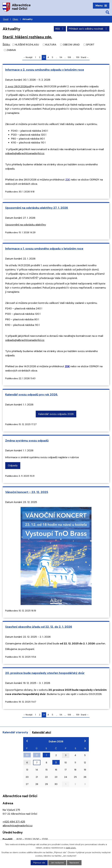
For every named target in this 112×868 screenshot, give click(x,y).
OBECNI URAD (71, 45)
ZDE (68, 180)
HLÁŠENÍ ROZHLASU (27, 45)
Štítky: (6, 44)
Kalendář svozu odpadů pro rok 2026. (32, 394)
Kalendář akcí (42, 732)
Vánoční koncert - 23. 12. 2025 (27, 492)
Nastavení (74, 863)
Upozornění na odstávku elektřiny (26, 225)
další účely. (71, 848)
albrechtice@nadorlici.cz (18, 826)
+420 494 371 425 (14, 822)
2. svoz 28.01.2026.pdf (18, 86)
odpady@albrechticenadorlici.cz (25, 153)
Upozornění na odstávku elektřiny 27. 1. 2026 (37, 208)
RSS (60, 29)
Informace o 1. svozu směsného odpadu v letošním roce (44, 249)
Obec (15, 19)
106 (69, 57)
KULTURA (51, 45)
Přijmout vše (39, 863)
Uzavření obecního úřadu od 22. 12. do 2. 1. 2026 (39, 627)
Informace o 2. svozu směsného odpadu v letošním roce (45, 70)
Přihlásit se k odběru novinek (88, 29)
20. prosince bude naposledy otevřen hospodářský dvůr (45, 673)
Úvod (6, 19)
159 (78, 57)
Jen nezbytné (57, 863)
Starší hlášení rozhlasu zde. (27, 37)
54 (61, 57)
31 (37, 755)
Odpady (13, 465)
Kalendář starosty (15, 732)
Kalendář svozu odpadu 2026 (56, 414)
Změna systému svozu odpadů (27, 441)
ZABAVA (11, 50)
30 (27, 755)
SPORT (90, 45)
